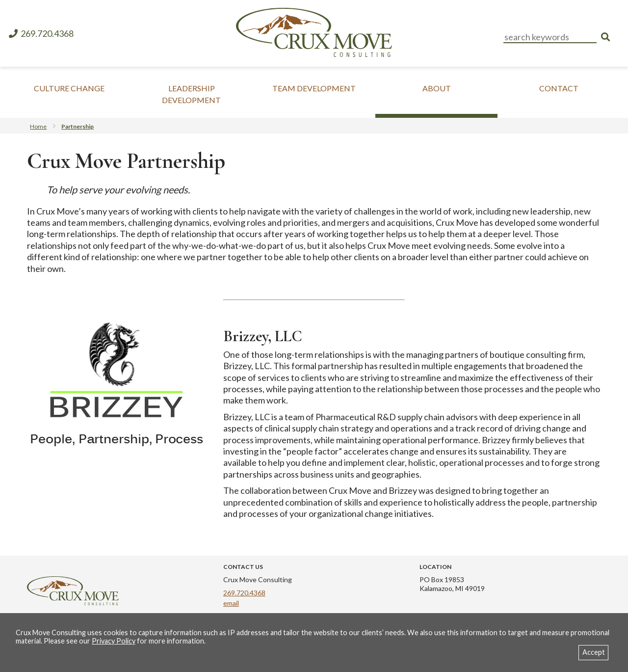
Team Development (314, 88)
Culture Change (69, 88)
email (231, 603)
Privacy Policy (114, 641)
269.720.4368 (41, 34)
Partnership (78, 126)
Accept (594, 652)
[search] (605, 37)
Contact (559, 88)
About (437, 88)
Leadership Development (191, 94)
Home (38, 126)
